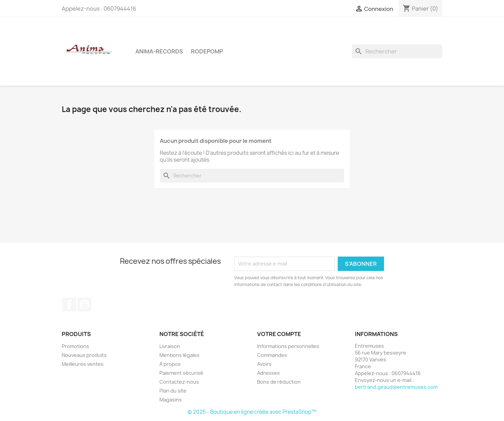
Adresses (268, 373)
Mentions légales (179, 355)
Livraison (170, 346)
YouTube (84, 305)
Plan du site (173, 391)
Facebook (69, 305)
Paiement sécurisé (181, 373)
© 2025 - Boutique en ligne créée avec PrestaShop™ (252, 412)
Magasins (171, 400)
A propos (170, 364)
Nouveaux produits (84, 355)
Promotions (75, 346)
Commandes (272, 355)
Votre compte (279, 334)
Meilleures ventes (83, 364)
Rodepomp (207, 51)
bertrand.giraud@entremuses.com (396, 387)
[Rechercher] (397, 51)
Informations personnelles (288, 346)
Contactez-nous (179, 382)
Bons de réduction (279, 382)
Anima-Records (159, 51)
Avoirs (264, 364)
